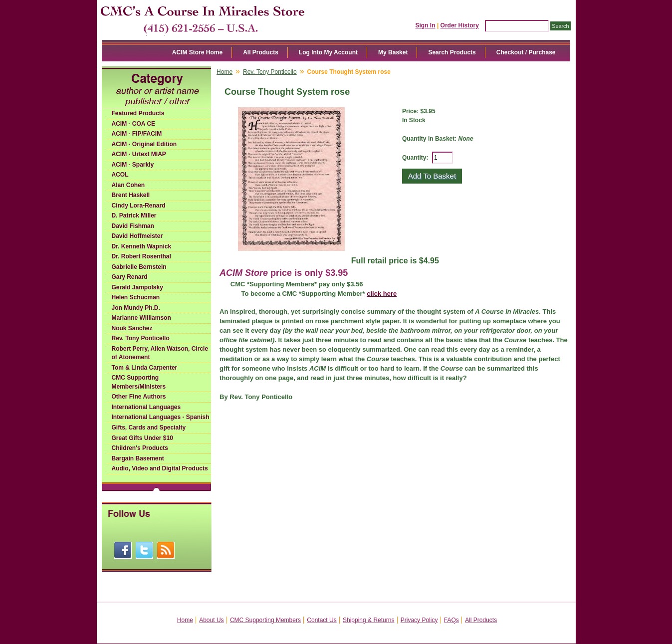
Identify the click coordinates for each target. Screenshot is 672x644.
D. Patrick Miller (134, 215)
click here (382, 294)
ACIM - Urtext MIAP (139, 154)
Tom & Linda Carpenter (145, 368)
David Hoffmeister (137, 236)
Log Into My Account (328, 52)
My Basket (393, 52)
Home (224, 72)
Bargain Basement (138, 458)
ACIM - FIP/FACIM (137, 134)
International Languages (146, 407)
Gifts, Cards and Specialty (149, 428)
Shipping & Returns (368, 620)
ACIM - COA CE (134, 124)
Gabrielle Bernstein (139, 267)
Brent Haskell (131, 195)
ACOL (120, 175)
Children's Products (140, 448)
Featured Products (138, 113)
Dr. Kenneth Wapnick (142, 246)
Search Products (452, 52)
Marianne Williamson (141, 318)
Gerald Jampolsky (137, 287)
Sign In (426, 25)
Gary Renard (130, 277)
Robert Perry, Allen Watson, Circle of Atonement (160, 353)
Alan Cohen (128, 185)
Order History (460, 25)
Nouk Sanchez (132, 328)
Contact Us (322, 620)
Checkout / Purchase (526, 52)
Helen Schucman (136, 297)
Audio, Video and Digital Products (160, 468)
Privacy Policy (419, 620)
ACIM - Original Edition (144, 144)
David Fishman (133, 226)
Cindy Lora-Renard (139, 206)
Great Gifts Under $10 (142, 438)
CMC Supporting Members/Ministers (139, 382)
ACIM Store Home (197, 52)
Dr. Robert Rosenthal (141, 256)
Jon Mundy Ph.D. (136, 308)
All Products (261, 52)
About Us (211, 620)
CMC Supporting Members (265, 620)
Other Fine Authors (139, 397)
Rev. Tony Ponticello (141, 338)
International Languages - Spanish (161, 417)
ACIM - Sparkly (133, 165)
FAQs (451, 620)
